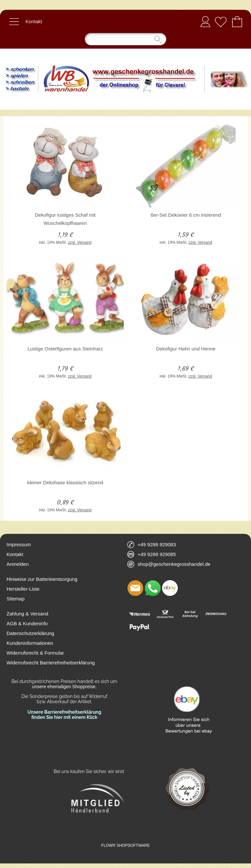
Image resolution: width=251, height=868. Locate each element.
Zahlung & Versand (27, 614)
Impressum (19, 544)
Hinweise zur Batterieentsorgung (42, 579)
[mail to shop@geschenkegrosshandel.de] (135, 588)
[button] (14, 22)
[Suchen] (125, 39)
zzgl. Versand (80, 242)
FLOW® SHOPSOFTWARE (125, 845)
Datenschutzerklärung (30, 633)
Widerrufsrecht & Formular (35, 653)
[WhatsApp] (153, 588)
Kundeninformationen (30, 643)
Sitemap (16, 599)
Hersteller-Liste (23, 589)
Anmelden (205, 21)
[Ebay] (170, 588)
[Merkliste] (221, 22)
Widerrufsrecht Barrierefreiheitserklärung (51, 663)
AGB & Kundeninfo (27, 623)
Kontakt (34, 21)
